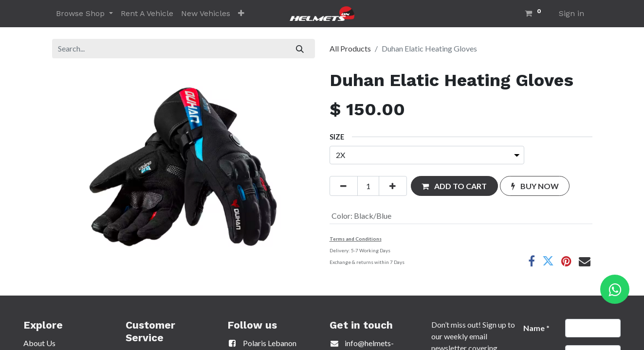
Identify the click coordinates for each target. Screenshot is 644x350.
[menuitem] (147, 14)
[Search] (300, 49)
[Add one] (393, 186)
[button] (241, 14)
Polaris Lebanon (262, 343)
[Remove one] (344, 186)
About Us (39, 343)
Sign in (571, 13)
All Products (350, 48)
